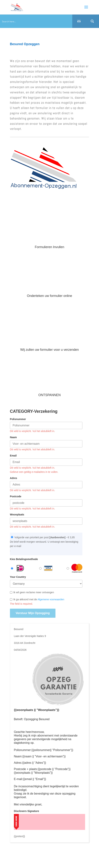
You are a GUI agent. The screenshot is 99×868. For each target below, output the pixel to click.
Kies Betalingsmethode (24, 559)
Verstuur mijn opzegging (33, 613)
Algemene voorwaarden (51, 599)
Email (13, 456)
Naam (13, 437)
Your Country (18, 577)
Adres (14, 478)
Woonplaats (17, 515)
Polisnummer (18, 419)
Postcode (16, 496)
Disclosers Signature (26, 811)
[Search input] (36, 21)
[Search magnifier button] (92, 21)
